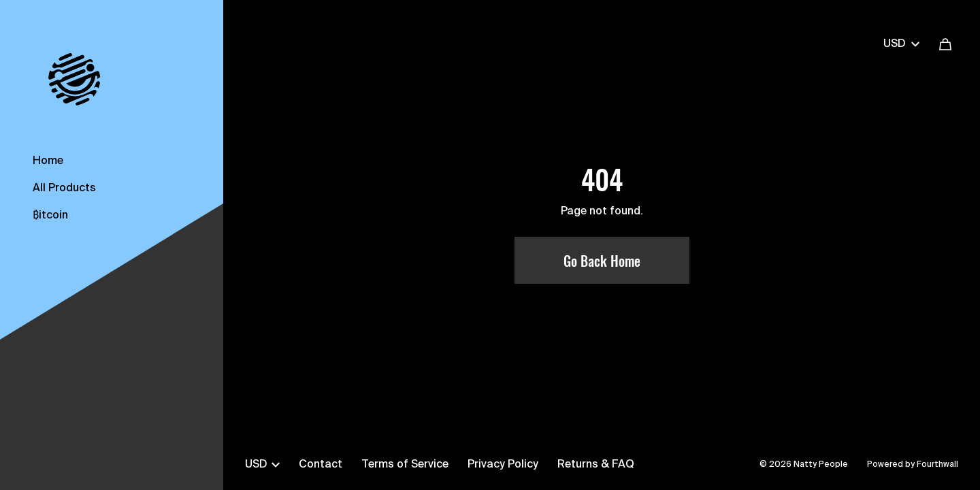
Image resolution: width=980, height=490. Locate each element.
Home (48, 161)
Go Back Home (602, 261)
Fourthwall (937, 465)
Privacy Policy (503, 465)
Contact (321, 465)
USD (901, 44)
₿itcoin (50, 216)
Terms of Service (405, 465)
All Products (64, 189)
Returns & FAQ (596, 465)
